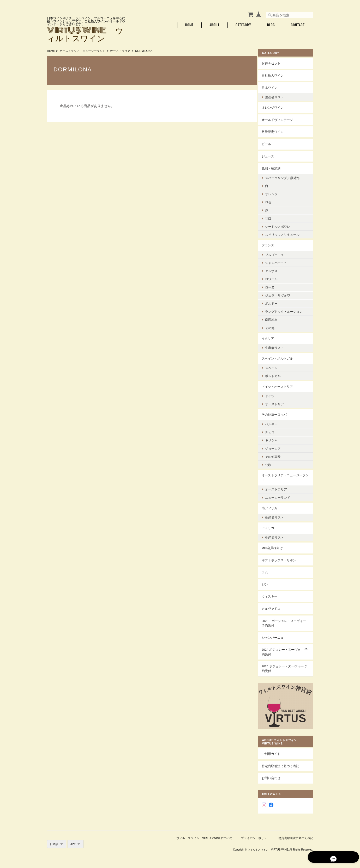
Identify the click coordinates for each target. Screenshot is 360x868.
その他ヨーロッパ (278, 413)
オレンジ (275, 193)
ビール (270, 143)
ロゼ (272, 201)
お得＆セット (275, 62)
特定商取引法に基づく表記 (284, 762)
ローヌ (274, 286)
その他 (274, 327)
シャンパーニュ (280, 262)
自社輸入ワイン (277, 74)
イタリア (272, 337)
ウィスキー (273, 595)
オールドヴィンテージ (281, 119)
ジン (269, 583)
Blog (271, 24)
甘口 (272, 217)
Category (243, 24)
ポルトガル (277, 375)
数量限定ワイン (277, 131)
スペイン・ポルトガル (281, 357)
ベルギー (275, 423)
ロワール (275, 278)
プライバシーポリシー (255, 834)
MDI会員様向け (276, 547)
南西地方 (275, 319)
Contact (298, 24)
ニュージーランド (281, 496)
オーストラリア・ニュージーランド (82, 50)
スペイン (275, 367)
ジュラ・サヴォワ (281, 294)
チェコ (274, 431)
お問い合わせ (275, 774)
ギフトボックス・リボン (283, 559)
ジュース (272, 155)
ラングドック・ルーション (288, 310)
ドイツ (274, 395)
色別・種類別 (275, 167)
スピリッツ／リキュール (286, 234)
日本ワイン (273, 86)
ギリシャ (275, 439)
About (215, 24)
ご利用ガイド (275, 750)
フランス (272, 244)
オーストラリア (120, 50)
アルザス (275, 270)
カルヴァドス (275, 608)
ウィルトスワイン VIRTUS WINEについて (204, 834)
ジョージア (277, 447)
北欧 (272, 464)
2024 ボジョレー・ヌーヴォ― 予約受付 (287, 651)
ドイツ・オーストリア (281, 385)
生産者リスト (278, 96)
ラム (269, 571)
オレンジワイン (277, 106)
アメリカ (272, 527)
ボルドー (275, 302)
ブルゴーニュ (278, 253)
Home (189, 24)
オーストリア (278, 403)
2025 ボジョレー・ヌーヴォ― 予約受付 (287, 667)
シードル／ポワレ (281, 225)
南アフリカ (273, 507)
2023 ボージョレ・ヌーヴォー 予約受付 (286, 622)
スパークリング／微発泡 (286, 177)
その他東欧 (277, 455)
